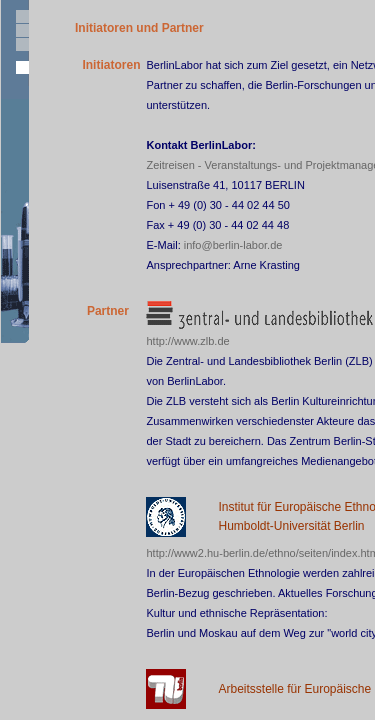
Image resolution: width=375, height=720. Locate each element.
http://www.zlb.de (187, 341)
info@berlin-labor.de (233, 245)
